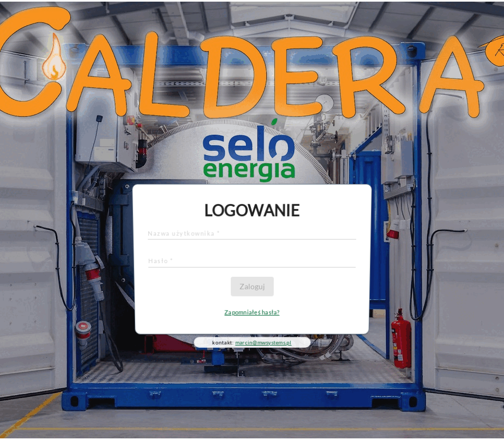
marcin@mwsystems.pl (263, 341)
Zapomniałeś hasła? (252, 311)
